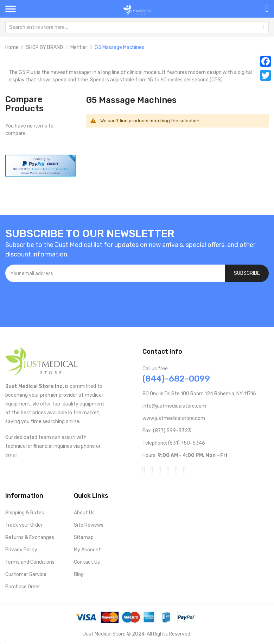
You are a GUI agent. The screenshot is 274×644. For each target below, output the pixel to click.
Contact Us (87, 562)
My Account (87, 550)
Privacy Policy (21, 550)
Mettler (79, 47)
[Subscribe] (247, 273)
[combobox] (137, 27)
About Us (84, 513)
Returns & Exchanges (30, 537)
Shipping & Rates (25, 513)
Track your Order (24, 525)
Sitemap (84, 537)
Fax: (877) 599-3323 (167, 431)
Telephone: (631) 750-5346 (174, 443)
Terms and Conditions (30, 562)
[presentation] (59, 301)
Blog (79, 574)
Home (12, 47)
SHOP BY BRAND (44, 47)
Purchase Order (23, 587)
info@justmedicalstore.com (174, 406)
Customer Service (26, 574)
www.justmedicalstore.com (174, 418)
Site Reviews (89, 525)
